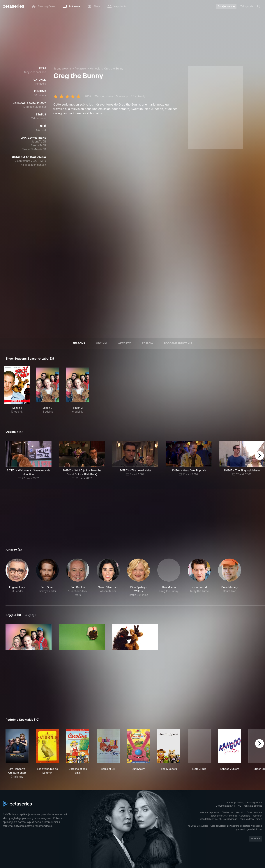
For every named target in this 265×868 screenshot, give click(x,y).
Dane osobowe (254, 812)
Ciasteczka (227, 812)
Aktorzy (124, 343)
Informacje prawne (209, 812)
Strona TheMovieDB (34, 149)
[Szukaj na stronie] (259, 6)
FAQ (239, 806)
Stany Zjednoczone (34, 72)
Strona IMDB (38, 145)
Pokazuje (80, 68)
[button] (17, 578)
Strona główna (62, 68)
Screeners (245, 816)
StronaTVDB (39, 141)
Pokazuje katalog (235, 802)
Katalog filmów (255, 802)
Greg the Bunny (114, 68)
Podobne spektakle (178, 343)
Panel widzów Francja (251, 819)
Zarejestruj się (226, 6)
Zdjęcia (147, 343)
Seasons (79, 343)
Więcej (29, 615)
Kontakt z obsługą (253, 806)
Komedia (95, 68)
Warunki (240, 812)
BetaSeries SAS (219, 816)
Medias (233, 816)
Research (257, 816)
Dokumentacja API (225, 806)
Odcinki (102, 343)
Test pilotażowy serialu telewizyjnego (218, 819)
